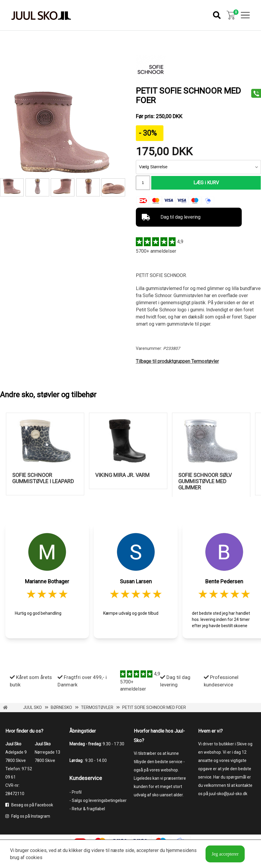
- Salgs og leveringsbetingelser (98, 801)
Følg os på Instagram (28, 817)
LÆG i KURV (206, 183)
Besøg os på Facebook (29, 805)
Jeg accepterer (225, 854)
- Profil (75, 793)
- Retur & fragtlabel (87, 809)
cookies (38, 850)
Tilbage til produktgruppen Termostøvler (177, 362)
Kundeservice (86, 779)
